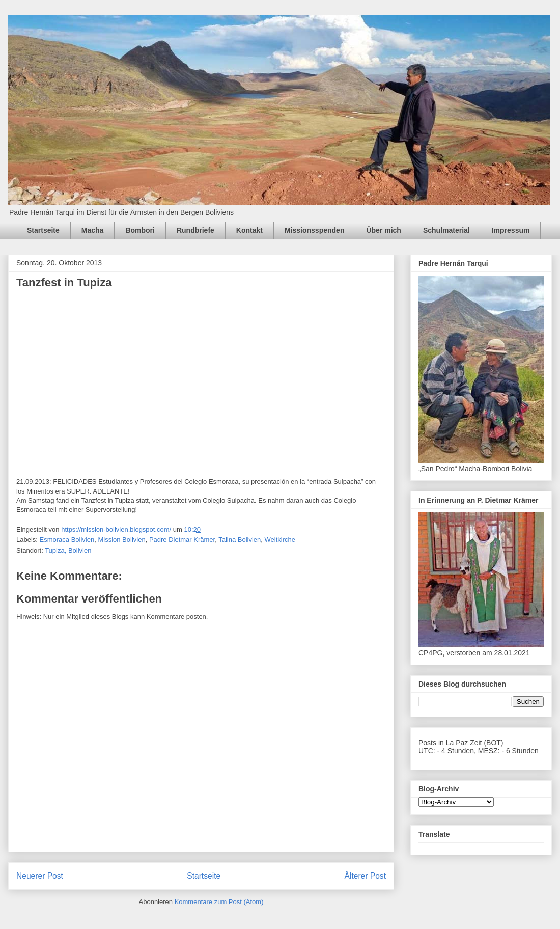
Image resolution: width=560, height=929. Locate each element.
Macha (93, 230)
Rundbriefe (195, 230)
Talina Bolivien (240, 540)
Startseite (43, 230)
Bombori (140, 230)
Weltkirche (280, 540)
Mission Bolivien (121, 540)
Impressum (511, 230)
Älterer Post (365, 876)
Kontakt (249, 230)
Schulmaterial (446, 230)
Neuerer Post (40, 876)
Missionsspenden (314, 230)
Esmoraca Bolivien (67, 540)
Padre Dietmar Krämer (182, 540)
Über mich (383, 230)
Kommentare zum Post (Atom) (219, 902)
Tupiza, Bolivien (68, 550)
